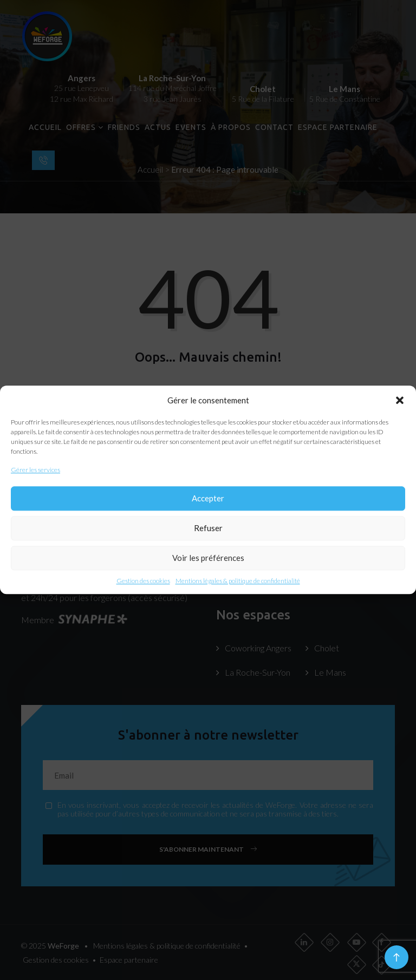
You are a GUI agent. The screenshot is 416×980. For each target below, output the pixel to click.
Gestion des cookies (143, 581)
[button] (400, 401)
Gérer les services (35, 470)
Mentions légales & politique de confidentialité (238, 581)
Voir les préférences (208, 558)
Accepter (208, 499)
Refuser (208, 528)
